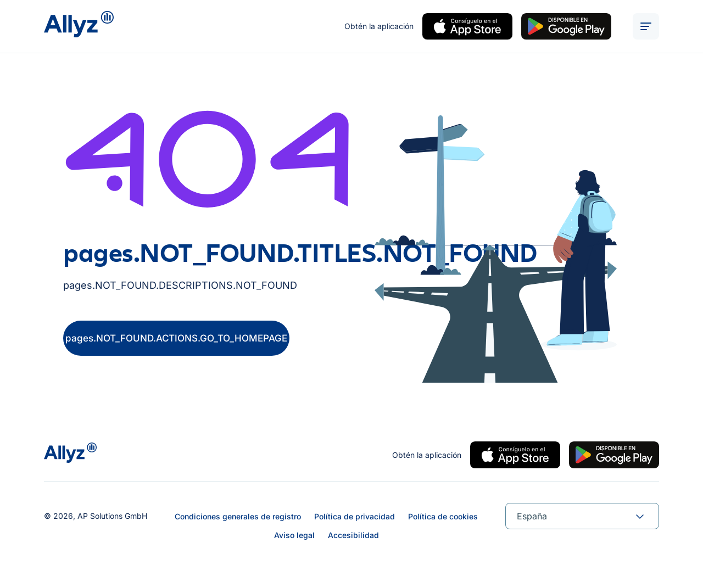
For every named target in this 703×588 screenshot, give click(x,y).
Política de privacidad (355, 516)
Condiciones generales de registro (238, 516)
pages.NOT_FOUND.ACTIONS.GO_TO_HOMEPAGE (176, 338)
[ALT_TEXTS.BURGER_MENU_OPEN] (646, 26)
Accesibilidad (353, 535)
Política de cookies (443, 516)
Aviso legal (294, 535)
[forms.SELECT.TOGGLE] (640, 516)
